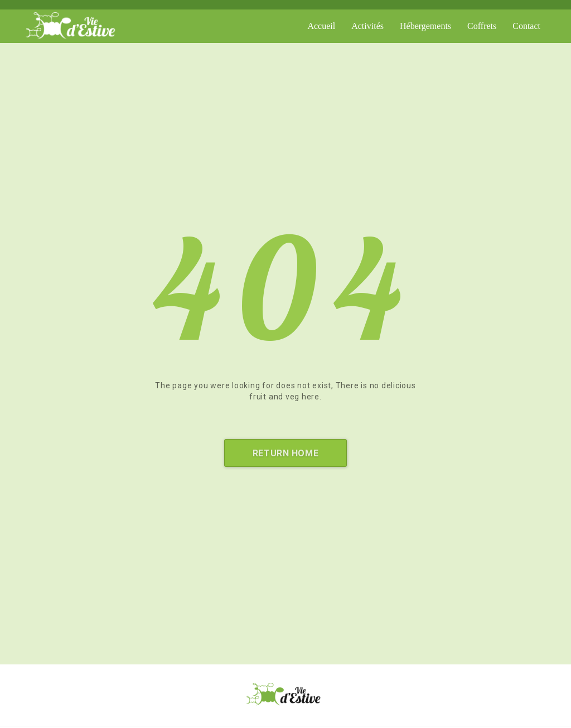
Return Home (285, 453)
